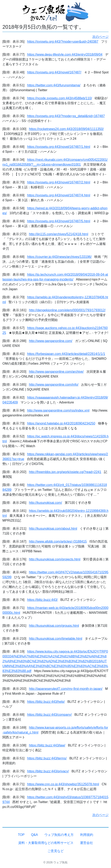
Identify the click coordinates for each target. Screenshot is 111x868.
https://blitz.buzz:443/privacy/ (48, 771)
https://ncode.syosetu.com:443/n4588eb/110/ (60, 98)
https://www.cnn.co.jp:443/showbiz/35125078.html (63, 784)
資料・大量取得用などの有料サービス (46, 843)
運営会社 (86, 843)
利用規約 (87, 835)
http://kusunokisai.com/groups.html (54, 626)
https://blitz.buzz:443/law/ (47, 745)
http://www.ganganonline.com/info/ (54, 385)
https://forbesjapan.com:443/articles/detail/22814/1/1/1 (66, 354)
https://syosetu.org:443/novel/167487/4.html (59, 195)
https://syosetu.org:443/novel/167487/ (54, 72)
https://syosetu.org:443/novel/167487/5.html (59, 221)
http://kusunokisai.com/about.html (53, 529)
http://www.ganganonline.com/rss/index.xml (58, 410)
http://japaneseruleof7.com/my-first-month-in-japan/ (66, 689)
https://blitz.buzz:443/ (42, 600)
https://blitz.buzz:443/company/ (50, 715)
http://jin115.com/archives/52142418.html (59, 234)
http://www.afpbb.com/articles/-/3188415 (58, 541)
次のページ (100, 37)
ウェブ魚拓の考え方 (59, 835)
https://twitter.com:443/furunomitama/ (54, 85)
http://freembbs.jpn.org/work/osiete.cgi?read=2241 (65, 472)
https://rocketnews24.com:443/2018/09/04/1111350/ (66, 129)
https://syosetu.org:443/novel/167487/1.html (59, 147)
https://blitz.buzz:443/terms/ (47, 758)
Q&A (34, 835)
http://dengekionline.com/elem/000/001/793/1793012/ (67, 310)
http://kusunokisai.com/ (46, 503)
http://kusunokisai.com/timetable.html (56, 639)
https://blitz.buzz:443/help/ (46, 702)
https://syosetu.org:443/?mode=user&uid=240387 (63, 42)
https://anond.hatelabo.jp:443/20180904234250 (61, 423)
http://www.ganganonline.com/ (51, 341)
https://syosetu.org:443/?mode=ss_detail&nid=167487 (66, 116)
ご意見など (56, 851)
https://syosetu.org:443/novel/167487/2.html (59, 182)
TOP (21, 835)
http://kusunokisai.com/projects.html (55, 559)
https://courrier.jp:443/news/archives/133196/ (59, 257)
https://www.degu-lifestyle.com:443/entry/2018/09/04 (65, 55)
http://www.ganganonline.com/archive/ (56, 372)
